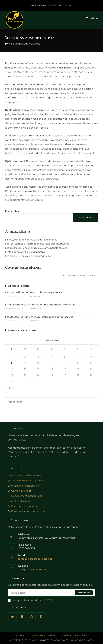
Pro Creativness (44, 636)
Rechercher (12, 211)
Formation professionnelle (26, 475)
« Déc (8, 388)
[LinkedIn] (41, 617)
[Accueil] (6, 44)
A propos (22, 636)
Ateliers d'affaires (21, 501)
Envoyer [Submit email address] (84, 593)
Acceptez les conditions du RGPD (31, 600)
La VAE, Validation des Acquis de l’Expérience (31, 240)
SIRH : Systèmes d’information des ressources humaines (37, 244)
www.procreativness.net (32, 569)
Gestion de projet (21, 491)
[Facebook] (22, 617)
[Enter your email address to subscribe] (51, 593)
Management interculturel (27, 496)
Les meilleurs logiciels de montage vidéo (29, 256)
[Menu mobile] (92, 18)
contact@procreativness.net (35, 559)
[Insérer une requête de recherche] (51, 402)
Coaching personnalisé (24, 506)
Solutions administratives (26, 44)
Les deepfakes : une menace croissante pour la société (36, 248)
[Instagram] (31, 617)
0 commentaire (33, 296)
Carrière (65, 636)
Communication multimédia (28, 511)
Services (81, 636)
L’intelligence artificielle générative (25, 252)
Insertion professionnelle (25, 486)
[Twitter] (12, 617)
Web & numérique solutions (27, 480)
